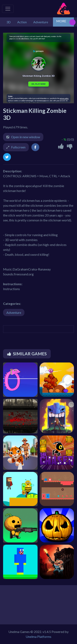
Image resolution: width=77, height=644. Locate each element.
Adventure (14, 312)
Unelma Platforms (38, 637)
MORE (61, 21)
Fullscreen (18, 147)
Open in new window (26, 137)
